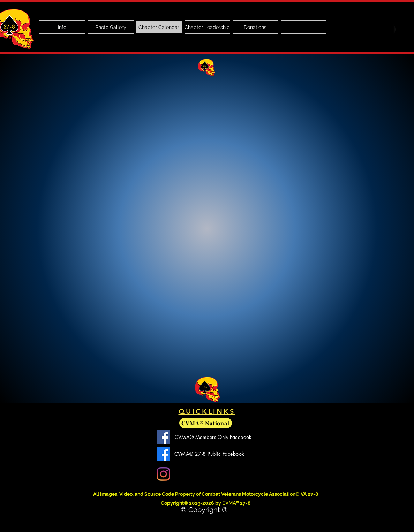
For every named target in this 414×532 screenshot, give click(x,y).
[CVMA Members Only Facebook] (163, 437)
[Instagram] (163, 474)
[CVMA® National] (206, 423)
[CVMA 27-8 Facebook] (163, 454)
